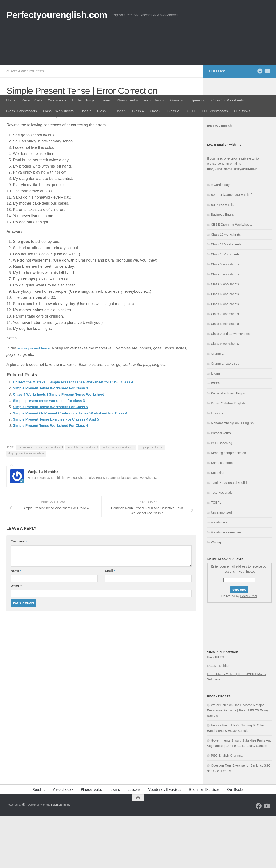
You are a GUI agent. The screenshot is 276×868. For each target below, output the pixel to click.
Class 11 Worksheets (226, 296)
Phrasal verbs (127, 100)
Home (11, 100)
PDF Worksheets (215, 111)
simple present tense (35, 400)
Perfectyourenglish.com (57, 15)
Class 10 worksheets (226, 286)
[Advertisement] (138, 63)
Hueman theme (61, 856)
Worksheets (57, 100)
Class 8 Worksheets (58, 111)
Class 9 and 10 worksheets (230, 385)
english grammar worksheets (118, 499)
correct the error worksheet (82, 499)
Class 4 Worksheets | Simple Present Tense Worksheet (63, 446)
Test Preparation (223, 544)
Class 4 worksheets (27, 123)
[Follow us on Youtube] (267, 123)
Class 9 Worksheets (22, 111)
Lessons (217, 465)
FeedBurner (249, 648)
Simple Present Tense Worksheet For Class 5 (54, 459)
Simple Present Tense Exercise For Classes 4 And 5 (60, 471)
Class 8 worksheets (225, 376)
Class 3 (155, 111)
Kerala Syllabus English (228, 455)
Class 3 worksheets (225, 316)
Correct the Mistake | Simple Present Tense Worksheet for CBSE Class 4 (79, 434)
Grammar (177, 100)
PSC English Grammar (227, 807)
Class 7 (85, 111)
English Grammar (220, 167)
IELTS (215, 435)
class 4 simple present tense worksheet (40, 499)
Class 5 (120, 111)
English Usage (83, 100)
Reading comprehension (228, 505)
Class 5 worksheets (225, 336)
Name (16, 622)
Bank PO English (223, 256)
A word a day (220, 236)
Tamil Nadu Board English (230, 534)
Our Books (242, 111)
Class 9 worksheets (225, 395)
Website (16, 637)
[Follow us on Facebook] (260, 123)
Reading (39, 841)
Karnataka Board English (229, 445)
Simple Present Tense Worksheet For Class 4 (54, 440)
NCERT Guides (218, 717)
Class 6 (103, 111)
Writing (216, 594)
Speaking (198, 100)
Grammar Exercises (204, 841)
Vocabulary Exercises (165, 841)
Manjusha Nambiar (27, 168)
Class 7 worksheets (225, 366)
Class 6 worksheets (225, 346)
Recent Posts (32, 100)
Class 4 (138, 111)
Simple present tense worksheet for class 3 (53, 452)
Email (110, 622)
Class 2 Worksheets (225, 306)
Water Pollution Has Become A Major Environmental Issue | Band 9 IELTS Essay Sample (238, 762)
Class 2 (173, 111)
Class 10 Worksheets (228, 100)
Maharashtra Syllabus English (232, 475)
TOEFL (190, 111)
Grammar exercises (225, 415)
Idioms (106, 100)
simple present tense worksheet (26, 505)
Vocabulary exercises (226, 584)
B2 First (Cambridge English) (232, 246)
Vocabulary (152, 100)
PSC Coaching (221, 495)
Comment (19, 593)
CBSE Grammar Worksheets (231, 276)
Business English (219, 177)
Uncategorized (221, 564)
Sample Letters (222, 515)
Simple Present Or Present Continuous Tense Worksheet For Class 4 (76, 465)
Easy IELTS (215, 709)
